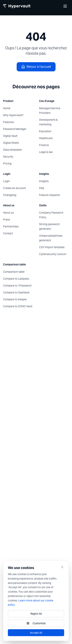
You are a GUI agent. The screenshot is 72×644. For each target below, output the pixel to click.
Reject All (36, 614)
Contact (8, 233)
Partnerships (11, 226)
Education (45, 131)
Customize (36, 623)
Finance (44, 145)
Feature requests (49, 195)
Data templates (12, 150)
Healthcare (46, 138)
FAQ (42, 188)
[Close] (62, 567)
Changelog (10, 195)
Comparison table (14, 272)
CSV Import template (52, 247)
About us (8, 213)
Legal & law (46, 152)
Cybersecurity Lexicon (53, 254)
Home (7, 108)
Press (7, 220)
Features (9, 122)
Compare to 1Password (17, 286)
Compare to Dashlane (16, 292)
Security (8, 157)
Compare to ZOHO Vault (18, 306)
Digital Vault (10, 136)
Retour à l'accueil (36, 67)
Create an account (14, 188)
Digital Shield (11, 143)
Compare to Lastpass (16, 279)
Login (6, 181)
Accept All (36, 633)
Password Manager (15, 129)
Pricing (7, 163)
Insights (44, 181)
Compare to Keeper (15, 299)
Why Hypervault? (13, 115)
